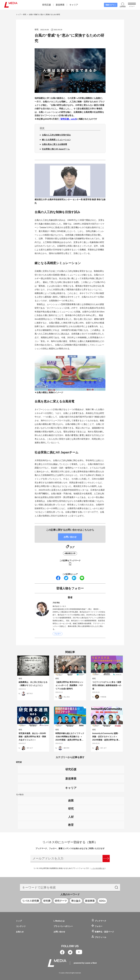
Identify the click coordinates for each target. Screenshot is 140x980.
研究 (25, 15)
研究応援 (47, 5)
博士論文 (76, 901)
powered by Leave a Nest (85, 963)
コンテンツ (21, 926)
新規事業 (60, 5)
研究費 (47, 901)
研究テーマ (61, 901)
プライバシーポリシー (63, 926)
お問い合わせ (59, 932)
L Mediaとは (59, 921)
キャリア (74, 5)
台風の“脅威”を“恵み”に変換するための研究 (44, 15)
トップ (19, 15)
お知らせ (20, 932)
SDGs (102, 901)
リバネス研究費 (31, 901)
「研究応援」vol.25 (68, 119)
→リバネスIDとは (98, 868)
